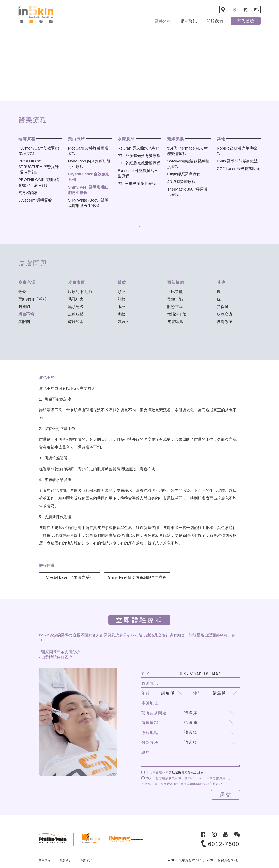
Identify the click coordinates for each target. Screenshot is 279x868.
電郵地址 (150, 703)
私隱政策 (178, 773)
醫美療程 (163, 21)
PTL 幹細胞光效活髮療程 (139, 163)
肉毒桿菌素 (28, 193)
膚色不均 (26, 314)
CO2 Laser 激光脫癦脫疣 (238, 169)
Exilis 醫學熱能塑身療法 (237, 161)
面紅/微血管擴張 (33, 299)
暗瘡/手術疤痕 (80, 292)
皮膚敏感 (225, 322)
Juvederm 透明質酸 (35, 200)
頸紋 (121, 292)
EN (257, 10)
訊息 (146, 752)
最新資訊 (189, 21)
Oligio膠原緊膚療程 (184, 174)
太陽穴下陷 (177, 314)
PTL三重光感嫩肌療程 (137, 184)
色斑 (22, 292)
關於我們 (215, 21)
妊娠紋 (123, 322)
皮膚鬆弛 (175, 322)
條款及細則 (196, 773)
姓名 (146, 673)
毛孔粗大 (76, 299)
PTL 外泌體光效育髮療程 (139, 156)
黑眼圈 (24, 322)
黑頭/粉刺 (76, 307)
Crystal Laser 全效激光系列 (69, 577)
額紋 (121, 299)
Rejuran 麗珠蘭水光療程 (139, 148)
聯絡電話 (150, 683)
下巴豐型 (175, 292)
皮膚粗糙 (76, 314)
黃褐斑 (223, 307)
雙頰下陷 (175, 299)
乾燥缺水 (76, 322)
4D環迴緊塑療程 (181, 182)
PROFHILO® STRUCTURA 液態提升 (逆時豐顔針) (39, 167)
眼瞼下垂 (175, 307)
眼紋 (121, 307)
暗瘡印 (24, 307)
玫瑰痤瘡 (225, 314)
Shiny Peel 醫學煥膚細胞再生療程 (137, 577)
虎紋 (121, 314)
